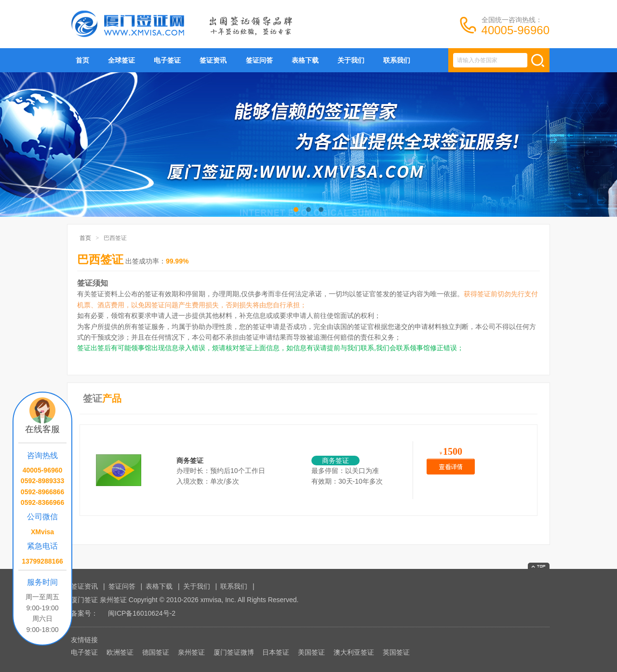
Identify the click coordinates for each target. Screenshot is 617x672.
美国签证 (311, 652)
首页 (82, 60)
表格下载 (305, 60)
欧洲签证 (120, 652)
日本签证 (276, 652)
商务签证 (190, 461)
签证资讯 (213, 60)
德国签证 (156, 652)
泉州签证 (191, 652)
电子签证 (167, 60)
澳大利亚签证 (354, 652)
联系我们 (397, 60)
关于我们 (351, 60)
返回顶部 (539, 566)
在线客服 (42, 429)
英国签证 (396, 652)
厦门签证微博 (234, 652)
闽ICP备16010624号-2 (142, 613)
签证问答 (259, 60)
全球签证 (121, 60)
